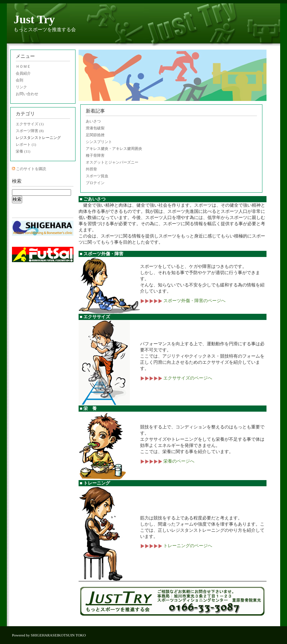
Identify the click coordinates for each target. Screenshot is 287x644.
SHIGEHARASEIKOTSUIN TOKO (58, 635)
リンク (21, 87)
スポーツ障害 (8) (30, 131)
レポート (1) (26, 144)
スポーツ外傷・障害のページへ (183, 301)
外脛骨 (91, 169)
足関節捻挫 (95, 135)
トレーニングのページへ (176, 546)
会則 (19, 80)
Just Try (34, 19)
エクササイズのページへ (176, 378)
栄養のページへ (167, 461)
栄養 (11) (23, 151)
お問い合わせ (27, 94)
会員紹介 (23, 73)
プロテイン (95, 183)
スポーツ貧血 (97, 176)
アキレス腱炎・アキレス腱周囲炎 (114, 149)
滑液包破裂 (95, 128)
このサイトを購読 (31, 169)
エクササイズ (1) (30, 124)
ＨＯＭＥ (23, 66)
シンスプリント (99, 142)
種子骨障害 (95, 155)
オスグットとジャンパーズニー (112, 162)
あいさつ (93, 121)
